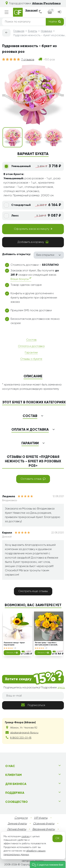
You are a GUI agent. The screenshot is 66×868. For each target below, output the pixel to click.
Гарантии (31, 353)
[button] (48, 864)
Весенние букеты (44, 829)
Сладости (21, 818)
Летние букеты (17, 829)
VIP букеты (41, 818)
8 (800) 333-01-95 (21, 738)
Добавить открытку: (16, 254)
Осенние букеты (44, 824)
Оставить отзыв (33, 479)
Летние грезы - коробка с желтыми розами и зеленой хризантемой (46, 644)
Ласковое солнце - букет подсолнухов (14, 644)
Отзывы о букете (31, 359)
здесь (61, 688)
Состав (31, 340)
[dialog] (40, 12)
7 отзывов (28, 60)
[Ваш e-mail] (33, 696)
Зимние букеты (17, 824)
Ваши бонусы (21, 279)
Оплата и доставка (31, 346)
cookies (26, 836)
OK (57, 838)
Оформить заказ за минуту (33, 229)
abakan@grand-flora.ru (24, 733)
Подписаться (33, 705)
